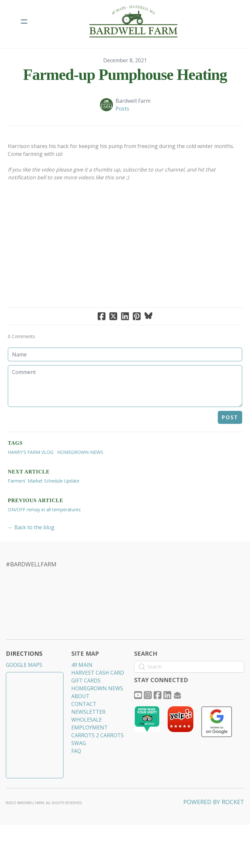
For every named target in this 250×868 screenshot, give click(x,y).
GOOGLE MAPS (25, 686)
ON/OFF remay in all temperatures (44, 528)
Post (230, 436)
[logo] (133, 22)
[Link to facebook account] (159, 717)
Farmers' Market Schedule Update (44, 500)
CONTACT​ (84, 726)
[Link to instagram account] (148, 717)
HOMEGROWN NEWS (97, 710)
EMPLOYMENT (90, 749)
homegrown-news (80, 471)
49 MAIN (82, 686)
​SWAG (79, 765)
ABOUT (81, 718)
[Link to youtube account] (138, 717)
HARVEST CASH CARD (98, 694)
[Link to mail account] (180, 717)
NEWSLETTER (89, 733)
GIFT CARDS (86, 702)
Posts (122, 109)
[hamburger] (24, 22)
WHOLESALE (87, 741)
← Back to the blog (31, 546)
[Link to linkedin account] (169, 717)
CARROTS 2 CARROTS (98, 757)
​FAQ (76, 772)
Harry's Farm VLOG (31, 471)
